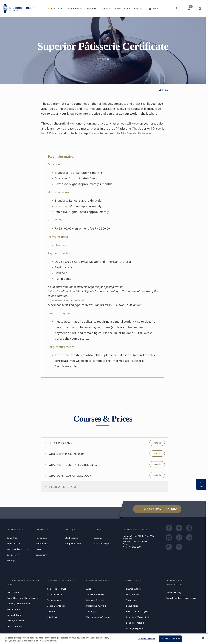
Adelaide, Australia (95, 594)
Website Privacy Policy (17, 549)
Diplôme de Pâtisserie (136, 133)
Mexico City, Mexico (56, 606)
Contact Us (12, 538)
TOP (201, 484)
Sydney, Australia (94, 611)
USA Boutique (71, 538)
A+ (161, 90)
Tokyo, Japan (132, 600)
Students (98, 538)
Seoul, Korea (132, 606)
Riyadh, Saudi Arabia (17, 621)
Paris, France (13, 592)
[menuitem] (177, 9)
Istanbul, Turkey (15, 615)
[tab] (104, 443)
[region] (104, 639)
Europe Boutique (73, 544)
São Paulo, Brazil (54, 594)
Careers (40, 549)
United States (53, 617)
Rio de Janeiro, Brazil (56, 589)
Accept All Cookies (170, 639)
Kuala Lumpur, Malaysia (137, 611)
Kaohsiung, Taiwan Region (139, 617)
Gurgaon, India (133, 594)
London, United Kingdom (19, 604)
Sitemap (11, 561)
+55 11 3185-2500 (133, 547)
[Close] (203, 638)
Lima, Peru (51, 611)
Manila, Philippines (135, 628)
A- (166, 90)
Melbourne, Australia (96, 606)
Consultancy (42, 555)
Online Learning (173, 592)
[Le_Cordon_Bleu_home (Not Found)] (18, 9)
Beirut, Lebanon (14, 626)
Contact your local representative (181, 598)
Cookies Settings (147, 639)
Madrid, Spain (13, 609)
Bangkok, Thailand (135, 623)
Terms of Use (13, 544)
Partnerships (42, 544)
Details (157, 443)
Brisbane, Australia (95, 600)
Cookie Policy (13, 555)
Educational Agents (103, 544)
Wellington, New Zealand (98, 617)
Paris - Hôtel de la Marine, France (22, 598)
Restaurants (42, 538)
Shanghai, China (134, 589)
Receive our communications (157, 509)
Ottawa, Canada (54, 600)
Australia (90, 589)
